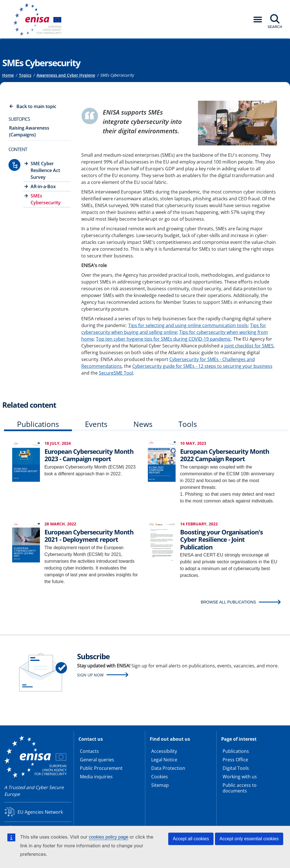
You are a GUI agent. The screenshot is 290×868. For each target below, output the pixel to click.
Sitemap (160, 785)
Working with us (240, 777)
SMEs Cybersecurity (46, 199)
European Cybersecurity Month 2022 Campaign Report (225, 455)
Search (275, 27)
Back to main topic (36, 106)
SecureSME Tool (116, 373)
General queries (97, 760)
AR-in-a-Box (43, 186)
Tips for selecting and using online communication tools (188, 325)
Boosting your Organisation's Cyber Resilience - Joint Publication (221, 539)
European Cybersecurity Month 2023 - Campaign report (89, 455)
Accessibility (164, 751)
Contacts (89, 751)
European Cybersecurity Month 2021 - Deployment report (89, 536)
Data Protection (168, 768)
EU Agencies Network (40, 812)
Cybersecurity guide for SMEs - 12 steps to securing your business (202, 366)
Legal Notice (164, 760)
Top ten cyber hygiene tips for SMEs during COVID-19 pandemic (164, 339)
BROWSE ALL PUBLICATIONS (228, 602)
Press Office (235, 760)
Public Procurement (101, 768)
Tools (188, 424)
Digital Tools (236, 768)
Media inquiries (96, 777)
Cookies (160, 777)
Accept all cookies (191, 839)
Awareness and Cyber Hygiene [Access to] (66, 75)
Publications (38, 424)
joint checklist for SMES (249, 346)
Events (96, 424)
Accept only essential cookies (249, 839)
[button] (258, 20)
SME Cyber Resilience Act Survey (45, 170)
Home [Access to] (8, 75)
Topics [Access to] (25, 75)
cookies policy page (108, 837)
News (143, 424)
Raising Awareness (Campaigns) (29, 131)
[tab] (38, 425)
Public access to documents (240, 788)
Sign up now (90, 675)
